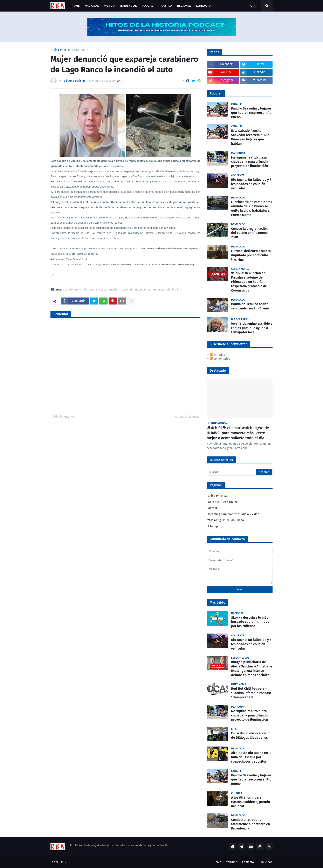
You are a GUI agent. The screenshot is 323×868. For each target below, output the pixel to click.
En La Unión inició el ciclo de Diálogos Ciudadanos (250, 735)
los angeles (111, 290)
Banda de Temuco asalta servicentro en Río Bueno (250, 306)
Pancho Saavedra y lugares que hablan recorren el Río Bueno (251, 113)
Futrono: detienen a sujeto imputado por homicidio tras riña (251, 255)
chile (84, 290)
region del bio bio (170, 290)
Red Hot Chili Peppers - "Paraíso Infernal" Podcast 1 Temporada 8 (251, 693)
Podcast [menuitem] (148, 6)
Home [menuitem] (76, 6)
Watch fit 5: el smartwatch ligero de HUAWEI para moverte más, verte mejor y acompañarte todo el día (238, 433)
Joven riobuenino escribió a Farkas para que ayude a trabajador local (252, 328)
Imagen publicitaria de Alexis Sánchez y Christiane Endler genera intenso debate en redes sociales (252, 668)
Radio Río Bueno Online (222, 502)
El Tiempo (213, 526)
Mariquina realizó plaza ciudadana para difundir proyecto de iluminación (250, 162)
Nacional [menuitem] (92, 6)
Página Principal (61, 50)
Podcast (212, 508)
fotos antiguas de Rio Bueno (225, 520)
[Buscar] (240, 472)
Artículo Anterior (63, 417)
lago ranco (95, 290)
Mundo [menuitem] (109, 6)
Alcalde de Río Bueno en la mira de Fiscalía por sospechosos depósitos (251, 757)
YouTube (232, 862)
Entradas (218, 355)
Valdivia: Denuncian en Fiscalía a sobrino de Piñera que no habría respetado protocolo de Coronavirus (249, 282)
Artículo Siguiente (187, 417)
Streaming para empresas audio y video (233, 514)
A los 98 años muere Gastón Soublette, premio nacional (250, 802)
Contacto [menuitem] (203, 6)
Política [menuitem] (166, 6)
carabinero (81, 50)
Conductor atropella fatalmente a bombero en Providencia (250, 824)
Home (217, 862)
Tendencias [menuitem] (128, 6)
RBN (64, 862)
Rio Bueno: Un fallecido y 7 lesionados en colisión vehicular (251, 184)
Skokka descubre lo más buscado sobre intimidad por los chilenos (250, 622)
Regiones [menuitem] (184, 6)
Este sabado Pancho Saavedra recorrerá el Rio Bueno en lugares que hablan (250, 137)
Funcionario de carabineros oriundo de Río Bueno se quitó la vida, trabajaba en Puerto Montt (252, 208)
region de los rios (145, 290)
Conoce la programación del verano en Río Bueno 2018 (249, 233)
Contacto (248, 862)
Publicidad (266, 862)
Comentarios (220, 359)
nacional (126, 290)
